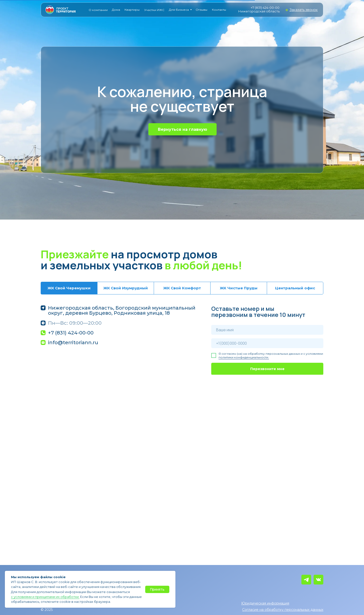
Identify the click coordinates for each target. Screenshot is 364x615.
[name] (267, 330)
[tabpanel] (182, 340)
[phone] (267, 343)
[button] (304, 10)
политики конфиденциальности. (244, 357)
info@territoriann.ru (73, 343)
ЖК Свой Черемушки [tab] (69, 288)
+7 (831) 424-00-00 (265, 8)
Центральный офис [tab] (295, 288)
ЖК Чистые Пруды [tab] (239, 288)
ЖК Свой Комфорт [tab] (182, 288)
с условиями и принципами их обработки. (45, 597)
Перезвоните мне (267, 369)
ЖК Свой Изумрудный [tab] (126, 288)
